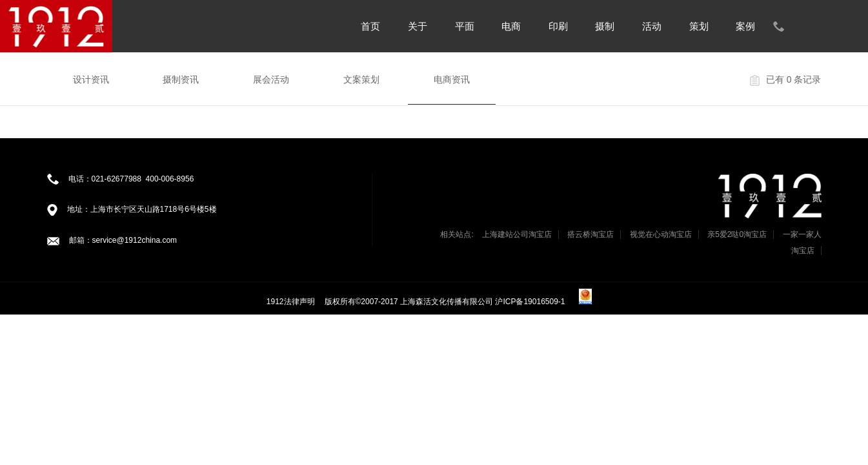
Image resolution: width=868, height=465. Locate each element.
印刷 (558, 26)
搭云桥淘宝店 (590, 234)
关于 (418, 26)
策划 (699, 26)
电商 (511, 26)
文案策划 (361, 79)
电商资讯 (452, 79)
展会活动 (271, 79)
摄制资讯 (181, 79)
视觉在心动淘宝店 (661, 234)
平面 (465, 26)
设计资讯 (91, 79)
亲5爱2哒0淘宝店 (737, 234)
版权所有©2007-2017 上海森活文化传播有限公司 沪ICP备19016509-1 (446, 302)
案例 (745, 26)
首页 (370, 26)
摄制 (605, 26)
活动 (652, 26)
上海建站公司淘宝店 (517, 234)
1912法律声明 (291, 302)
